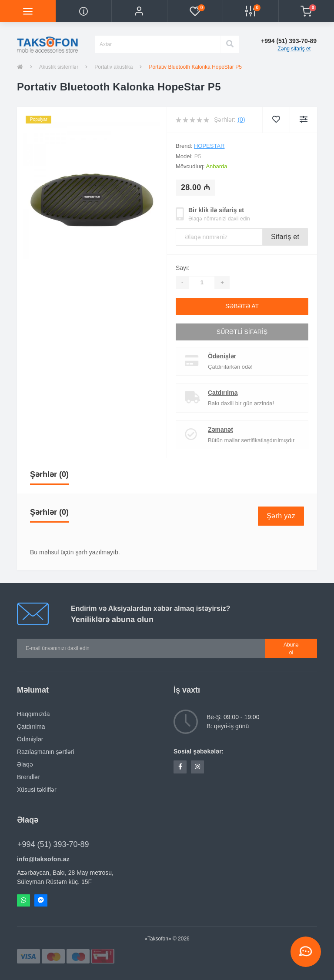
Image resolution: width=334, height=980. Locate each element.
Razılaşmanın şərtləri (46, 752)
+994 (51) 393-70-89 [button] (53, 844)
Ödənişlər (222, 356)
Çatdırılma (223, 393)
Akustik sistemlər (59, 67)
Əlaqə (25, 764)
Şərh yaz (281, 516)
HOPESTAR (209, 146)
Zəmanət (220, 430)
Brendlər (28, 777)
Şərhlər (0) (49, 474)
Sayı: (183, 268)
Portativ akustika (114, 67)
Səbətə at (242, 306)
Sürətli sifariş (242, 332)
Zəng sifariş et (294, 49)
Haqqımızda (33, 714)
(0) (241, 120)
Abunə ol (291, 649)
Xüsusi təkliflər (37, 790)
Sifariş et (285, 237)
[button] (139, 11)
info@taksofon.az (43, 859)
